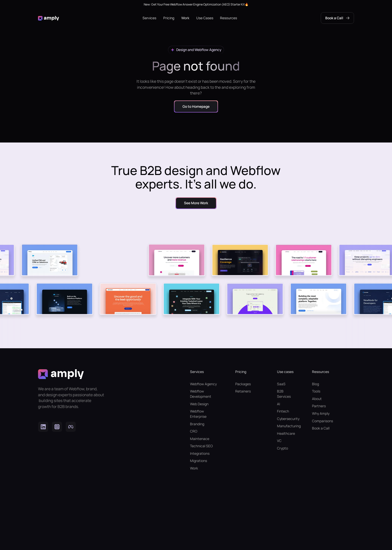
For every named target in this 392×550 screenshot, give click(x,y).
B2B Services (284, 394)
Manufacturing (286, 426)
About (317, 399)
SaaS (281, 384)
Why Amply (321, 413)
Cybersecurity (286, 419)
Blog (315, 384)
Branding (197, 424)
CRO (194, 431)
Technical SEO (201, 446)
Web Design (199, 404)
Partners (319, 406)
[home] (48, 18)
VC (279, 441)
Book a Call (321, 428)
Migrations (198, 461)
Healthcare (286, 433)
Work (185, 18)
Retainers (243, 391)
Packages (243, 384)
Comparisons (322, 421)
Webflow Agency (203, 384)
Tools (316, 391)
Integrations (200, 453)
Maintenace (200, 439)
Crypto (282, 448)
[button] (149, 18)
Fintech (283, 411)
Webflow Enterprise (198, 414)
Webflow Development (201, 394)
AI (278, 404)
